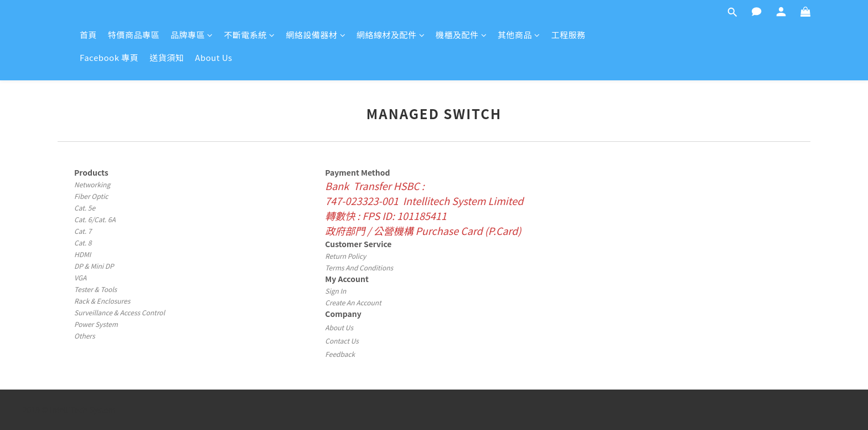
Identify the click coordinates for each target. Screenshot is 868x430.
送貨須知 (167, 57)
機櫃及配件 (461, 35)
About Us (213, 57)
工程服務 (569, 35)
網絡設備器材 (316, 35)
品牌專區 (192, 35)
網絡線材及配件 (391, 35)
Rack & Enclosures (102, 301)
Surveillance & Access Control (120, 312)
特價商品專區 (134, 35)
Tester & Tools (95, 289)
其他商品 (519, 35)
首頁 (88, 35)
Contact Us (342, 341)
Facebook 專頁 (109, 57)
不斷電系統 (250, 35)
